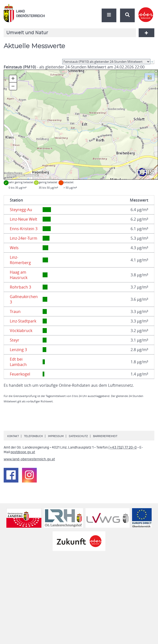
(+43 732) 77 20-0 (123, 448)
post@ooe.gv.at (23, 452)
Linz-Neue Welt (24, 219)
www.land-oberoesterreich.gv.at (29, 459)
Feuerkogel (20, 374)
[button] (150, 77)
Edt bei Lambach (18, 362)
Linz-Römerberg (20, 260)
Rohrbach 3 (20, 287)
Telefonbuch (33, 436)
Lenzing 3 (18, 350)
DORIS (20, 175)
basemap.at (31, 175)
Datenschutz (78, 436)
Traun (15, 311)
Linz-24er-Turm (24, 238)
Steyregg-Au (21, 210)
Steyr (15, 340)
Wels (14, 248)
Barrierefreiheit (105, 436)
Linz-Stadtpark (23, 321)
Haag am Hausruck (19, 275)
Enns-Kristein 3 (24, 229)
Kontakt (13, 436)
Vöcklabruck (21, 331)
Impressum (56, 436)
